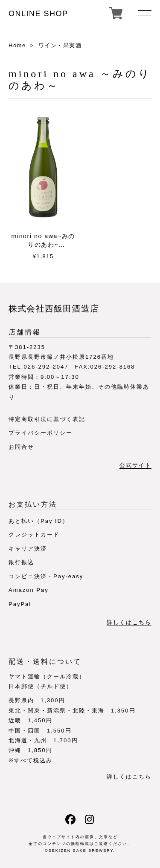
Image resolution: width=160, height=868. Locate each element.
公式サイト (135, 465)
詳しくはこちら (129, 623)
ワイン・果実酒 (60, 45)
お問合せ (21, 447)
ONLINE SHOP (38, 14)
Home (17, 45)
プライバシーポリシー (41, 433)
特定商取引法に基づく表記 (47, 419)
